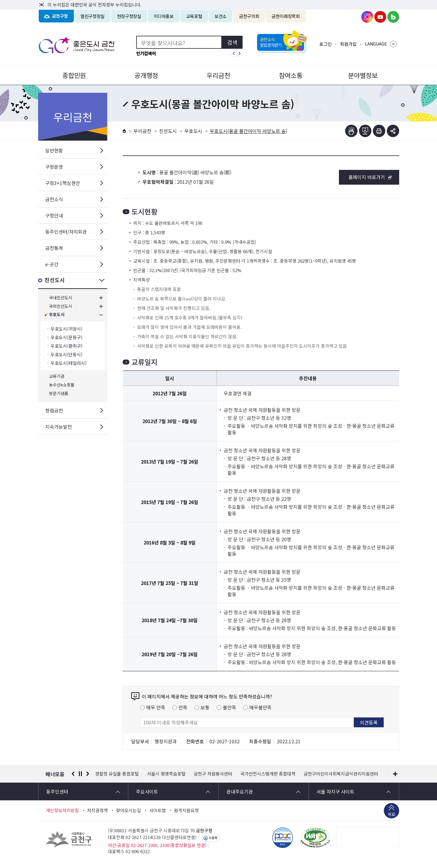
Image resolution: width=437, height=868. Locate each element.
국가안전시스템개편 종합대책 (268, 774)
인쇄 (379, 131)
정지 (80, 774)
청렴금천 (54, 410)
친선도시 (55, 280)
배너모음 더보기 (395, 774)
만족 (183, 707)
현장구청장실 (129, 16)
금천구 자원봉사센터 (213, 774)
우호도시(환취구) (66, 346)
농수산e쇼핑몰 (62, 385)
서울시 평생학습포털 (166, 774)
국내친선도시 (61, 298)
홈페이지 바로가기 (367, 177)
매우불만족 (260, 707)
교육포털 (194, 16)
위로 (391, 815)
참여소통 (291, 75)
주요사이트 (147, 791)
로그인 (326, 44)
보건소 (221, 16)
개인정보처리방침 (62, 810)
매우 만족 (156, 707)
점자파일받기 (365, 131)
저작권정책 (98, 810)
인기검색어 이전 (234, 53)
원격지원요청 (186, 810)
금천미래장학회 (286, 16)
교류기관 (57, 376)
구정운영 (54, 167)
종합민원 (74, 75)
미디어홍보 (164, 16)
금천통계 (54, 248)
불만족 (229, 707)
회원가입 (348, 44)
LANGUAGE (376, 44)
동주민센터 (57, 791)
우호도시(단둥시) (66, 354)
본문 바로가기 (219, 0)
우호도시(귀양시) (66, 329)
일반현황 (54, 150)
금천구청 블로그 (393, 17)
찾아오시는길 (129, 810)
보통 (205, 707)
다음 (88, 774)
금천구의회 (249, 16)
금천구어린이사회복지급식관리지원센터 (341, 774)
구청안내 (54, 215)
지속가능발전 (59, 427)
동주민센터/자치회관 (66, 232)
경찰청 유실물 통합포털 (117, 774)
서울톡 (213, 838)
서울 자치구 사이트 (335, 791)
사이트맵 (157, 810)
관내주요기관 (240, 791)
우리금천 (218, 75)
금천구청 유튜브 (380, 17)
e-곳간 (52, 264)
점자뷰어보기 (351, 131)
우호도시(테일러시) (69, 363)
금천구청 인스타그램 (367, 17)
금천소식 (54, 199)
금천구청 (60, 16)
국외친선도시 (61, 306)
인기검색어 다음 (240, 53)
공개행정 (146, 75)
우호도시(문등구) (66, 337)
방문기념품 (59, 393)
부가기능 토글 (393, 131)
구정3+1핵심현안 (63, 183)
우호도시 (57, 315)
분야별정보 (363, 75)
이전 (73, 774)
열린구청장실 (92, 16)
